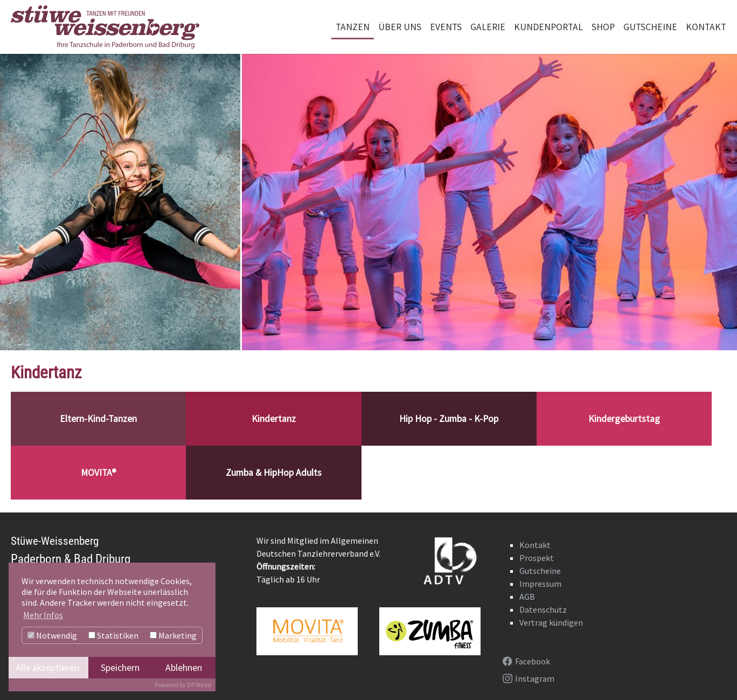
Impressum (540, 584)
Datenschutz (543, 609)
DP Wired (199, 685)
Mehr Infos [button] (43, 615)
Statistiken (113, 635)
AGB (527, 597)
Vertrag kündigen (551, 622)
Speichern (120, 668)
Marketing (173, 635)
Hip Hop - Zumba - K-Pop (449, 419)
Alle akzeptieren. (48, 668)
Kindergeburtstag (624, 419)
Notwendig (52, 635)
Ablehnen (184, 668)
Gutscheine (540, 571)
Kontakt (535, 545)
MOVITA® (99, 473)
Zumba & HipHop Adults (274, 473)
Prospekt (537, 558)
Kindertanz (274, 419)
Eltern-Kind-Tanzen (98, 419)
